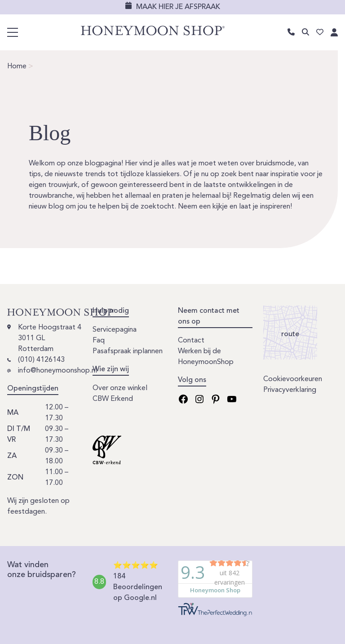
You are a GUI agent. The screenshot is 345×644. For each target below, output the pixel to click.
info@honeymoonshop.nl (57, 371)
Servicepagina (115, 330)
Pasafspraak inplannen (128, 351)
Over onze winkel (120, 388)
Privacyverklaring (290, 390)
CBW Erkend (113, 399)
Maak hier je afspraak (178, 7)
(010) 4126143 (41, 360)
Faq (99, 341)
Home (17, 67)
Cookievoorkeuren (293, 379)
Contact (191, 341)
